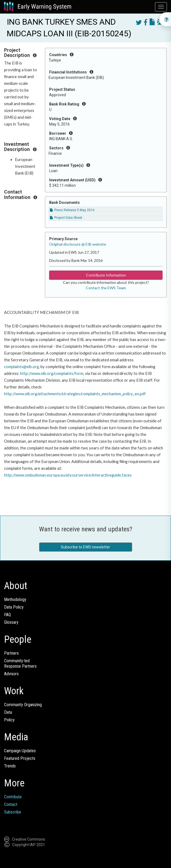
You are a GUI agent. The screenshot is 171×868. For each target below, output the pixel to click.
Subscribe (13, 812)
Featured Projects (20, 758)
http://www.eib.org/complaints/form (52, 373)
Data (8, 712)
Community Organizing (23, 705)
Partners (11, 653)
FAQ (7, 615)
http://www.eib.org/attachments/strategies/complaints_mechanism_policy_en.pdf (75, 394)
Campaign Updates (20, 751)
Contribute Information (106, 275)
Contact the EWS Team (106, 288)
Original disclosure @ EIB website (78, 244)
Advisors (11, 674)
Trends (10, 766)
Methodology (15, 599)
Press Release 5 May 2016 (72, 210)
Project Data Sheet (66, 218)
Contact (11, 804)
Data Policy (14, 607)
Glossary (11, 622)
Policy (9, 720)
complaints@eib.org (21, 367)
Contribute (13, 797)
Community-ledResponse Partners (20, 663)
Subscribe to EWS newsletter (85, 547)
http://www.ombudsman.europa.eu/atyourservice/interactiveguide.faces (68, 475)
